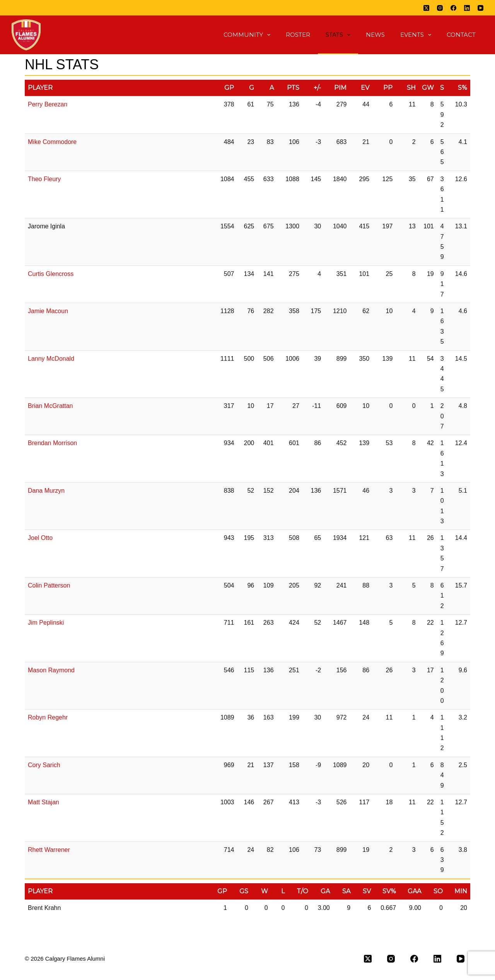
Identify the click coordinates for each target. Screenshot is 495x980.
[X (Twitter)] (426, 8)
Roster (298, 35)
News (375, 35)
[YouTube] (480, 8)
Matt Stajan (44, 802)
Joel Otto (40, 538)
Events (417, 35)
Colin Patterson (49, 585)
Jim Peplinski (46, 623)
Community (248, 35)
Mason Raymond (51, 670)
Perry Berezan (48, 104)
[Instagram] (440, 8)
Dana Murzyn (46, 491)
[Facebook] (453, 8)
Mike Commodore (52, 142)
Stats (340, 35)
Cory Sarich (44, 765)
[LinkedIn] (467, 8)
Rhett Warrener (49, 850)
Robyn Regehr (48, 717)
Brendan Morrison (52, 443)
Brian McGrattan (50, 406)
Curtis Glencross (51, 274)
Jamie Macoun (48, 311)
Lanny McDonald (51, 359)
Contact (461, 35)
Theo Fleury (44, 179)
